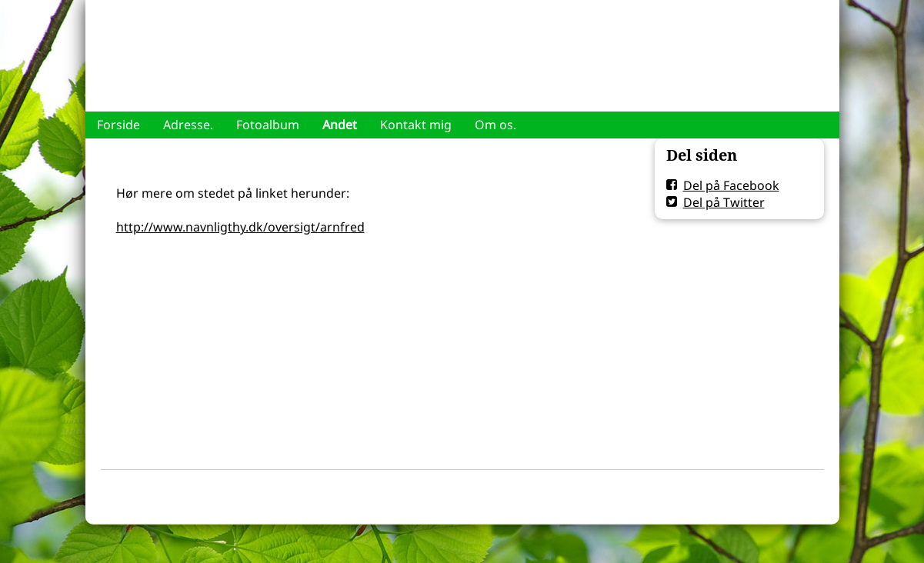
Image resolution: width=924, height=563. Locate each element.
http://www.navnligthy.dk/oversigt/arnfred (240, 227)
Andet (340, 125)
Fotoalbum (268, 125)
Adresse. (188, 125)
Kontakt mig (416, 125)
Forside (118, 125)
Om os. (495, 125)
